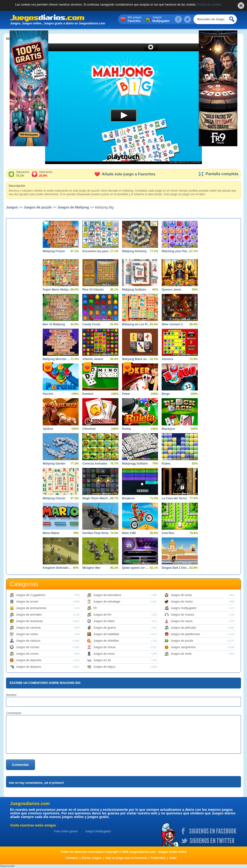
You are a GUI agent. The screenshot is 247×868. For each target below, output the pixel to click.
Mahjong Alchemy (134, 251)
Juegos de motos (182, 602)
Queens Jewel (171, 290)
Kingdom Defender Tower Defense (57, 568)
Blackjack (168, 429)
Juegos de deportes (29, 660)
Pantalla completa (218, 174)
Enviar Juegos (92, 858)
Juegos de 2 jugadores (31, 595)
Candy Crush (91, 324)
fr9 (95, 608)
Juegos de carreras (28, 628)
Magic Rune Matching (97, 498)
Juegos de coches (28, 647)
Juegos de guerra (105, 628)
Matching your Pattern (176, 251)
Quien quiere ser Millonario (136, 568)
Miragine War (91, 568)
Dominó (88, 394)
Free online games (66, 831)
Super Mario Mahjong (57, 290)
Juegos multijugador (184, 608)
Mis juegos (134, 19)
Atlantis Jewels (93, 359)
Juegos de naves (182, 621)
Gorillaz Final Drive (95, 533)
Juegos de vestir (181, 654)
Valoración (23, 174)
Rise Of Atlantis (93, 290)
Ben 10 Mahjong (54, 324)
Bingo (166, 394)
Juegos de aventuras (29, 621)
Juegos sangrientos (183, 647)
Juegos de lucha (181, 595)
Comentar (21, 765)
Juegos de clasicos (28, 641)
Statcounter (7, 866)
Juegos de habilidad (106, 634)
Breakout (128, 498)
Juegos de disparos (28, 667)
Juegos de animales (29, 615)
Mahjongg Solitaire (135, 464)
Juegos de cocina (27, 654)
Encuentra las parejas (97, 251)
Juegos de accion (27, 602)
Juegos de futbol (104, 621)
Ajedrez (48, 429)
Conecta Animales (95, 464)
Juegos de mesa (104, 654)
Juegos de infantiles (106, 641)
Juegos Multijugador (98, 831)
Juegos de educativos (107, 595)
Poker (126, 394)
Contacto (72, 858)
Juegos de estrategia (107, 602)
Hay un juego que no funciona (126, 858)
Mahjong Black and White (136, 359)
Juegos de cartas (27, 634)
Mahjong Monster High (57, 359)
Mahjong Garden (54, 464)
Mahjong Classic (54, 498)
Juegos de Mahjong (73, 207)
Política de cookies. (210, 5)
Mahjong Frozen (54, 251)
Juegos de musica (182, 615)
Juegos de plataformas (185, 634)
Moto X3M (129, 533)
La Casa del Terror (174, 498)
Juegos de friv (102, 615)
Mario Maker (51, 533)
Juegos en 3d (102, 660)
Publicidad (158, 858)
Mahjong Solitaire (134, 290)
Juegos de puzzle (38, 207)
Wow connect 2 (172, 324)
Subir (173, 858)
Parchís (48, 394)
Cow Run (168, 533)
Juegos (161, 19)
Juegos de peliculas (183, 628)
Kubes (166, 464)
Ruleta (127, 429)
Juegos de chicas (105, 647)
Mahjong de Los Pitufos (136, 324)
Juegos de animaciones (31, 608)
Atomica (167, 359)
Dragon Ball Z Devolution (176, 568)
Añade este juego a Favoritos (125, 174)
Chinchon (89, 429)
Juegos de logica (104, 667)
